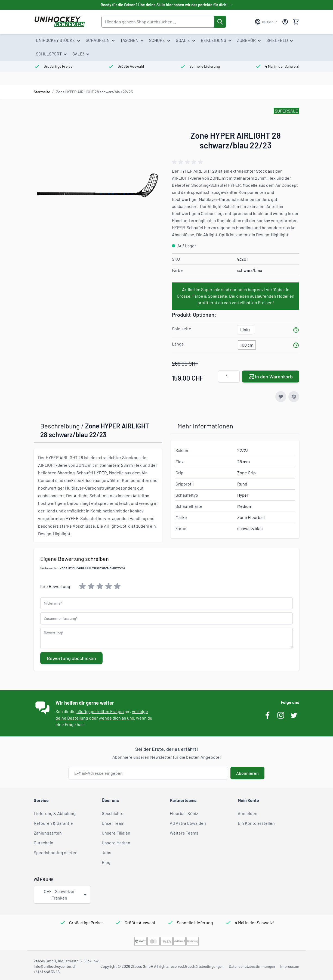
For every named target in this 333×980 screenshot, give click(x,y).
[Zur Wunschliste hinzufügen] (281, 397)
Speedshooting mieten (56, 852)
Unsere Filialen (116, 833)
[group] (188, 162)
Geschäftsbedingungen (204, 966)
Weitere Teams (184, 833)
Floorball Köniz (184, 813)
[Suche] (220, 22)
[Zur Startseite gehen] (59, 22)
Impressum (290, 966)
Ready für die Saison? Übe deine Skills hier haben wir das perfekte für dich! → (166, 5)
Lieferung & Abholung (55, 813)
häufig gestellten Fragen (100, 711)
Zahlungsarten (48, 833)
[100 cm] (247, 344)
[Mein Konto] (285, 22)
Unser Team (113, 823)
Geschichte (113, 813)
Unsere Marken (116, 843)
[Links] (245, 329)
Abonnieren (247, 773)
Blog (106, 862)
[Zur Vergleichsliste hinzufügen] (294, 397)
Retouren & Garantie (53, 823)
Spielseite (182, 329)
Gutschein (44, 843)
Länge (178, 344)
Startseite (42, 92)
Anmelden (248, 813)
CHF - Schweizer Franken (66, 895)
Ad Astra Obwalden (188, 823)
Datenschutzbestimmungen (252, 966)
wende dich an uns (116, 718)
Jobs (107, 852)
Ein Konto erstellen (256, 823)
